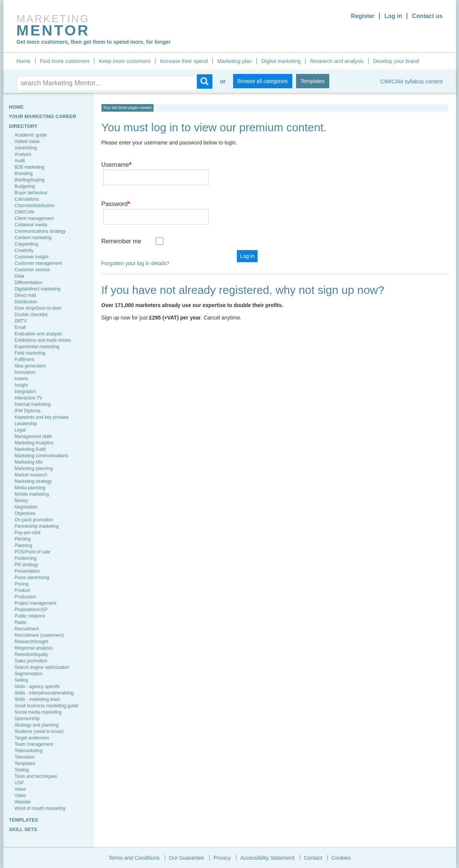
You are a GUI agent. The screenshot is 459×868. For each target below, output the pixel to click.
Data (19, 276)
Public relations (30, 616)
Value (20, 789)
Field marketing (30, 353)
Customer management (38, 263)
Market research (31, 475)
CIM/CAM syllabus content (412, 81)
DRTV (21, 321)
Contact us (427, 16)
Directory (23, 126)
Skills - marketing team (38, 699)
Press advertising (32, 578)
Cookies (341, 858)
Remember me (121, 219)
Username (117, 165)
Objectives (25, 513)
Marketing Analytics (34, 443)
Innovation (25, 372)
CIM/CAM (25, 212)
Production (25, 597)
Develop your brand (396, 61)
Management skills (33, 436)
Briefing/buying (30, 180)
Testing (22, 770)
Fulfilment (25, 359)
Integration (25, 392)
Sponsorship (27, 719)
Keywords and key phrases (42, 417)
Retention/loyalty (31, 654)
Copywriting (27, 244)
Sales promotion (31, 661)
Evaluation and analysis (38, 334)
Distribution (26, 302)
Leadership (26, 424)
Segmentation (29, 674)
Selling (21, 680)
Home (24, 61)
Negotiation (26, 507)
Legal (20, 430)
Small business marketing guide (47, 706)
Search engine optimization (42, 667)
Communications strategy (40, 231)
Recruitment (27, 629)
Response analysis (34, 648)
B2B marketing (30, 167)
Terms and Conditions (134, 858)
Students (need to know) (39, 731)
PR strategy (27, 565)
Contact (313, 858)
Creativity (24, 250)
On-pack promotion (34, 520)
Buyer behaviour (31, 193)
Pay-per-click (28, 533)
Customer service (32, 270)
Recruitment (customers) (39, 635)
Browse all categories (263, 81)
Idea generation (30, 366)
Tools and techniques (36, 776)
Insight (21, 385)
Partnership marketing (37, 526)
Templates (313, 81)
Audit (20, 161)
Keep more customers (125, 61)
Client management (34, 218)
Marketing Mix (29, 462)
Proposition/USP (31, 610)
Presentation (27, 571)
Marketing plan (235, 61)
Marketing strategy (33, 481)
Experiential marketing (37, 347)
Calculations (27, 199)
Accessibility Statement (267, 858)
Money (21, 501)
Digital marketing (281, 61)
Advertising (26, 148)
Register (362, 16)
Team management (34, 744)
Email (20, 327)
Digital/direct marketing (38, 289)
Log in (393, 16)
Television (25, 757)
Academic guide (31, 135)
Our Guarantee (187, 858)
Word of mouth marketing (40, 808)
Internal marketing (33, 404)
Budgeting (25, 186)
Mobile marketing (32, 494)
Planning (24, 545)
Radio (21, 622)
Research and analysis (337, 61)
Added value (27, 141)
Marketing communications (42, 456)
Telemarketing (29, 751)
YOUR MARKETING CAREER (43, 116)
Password (116, 193)
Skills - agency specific (38, 687)
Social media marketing (38, 712)
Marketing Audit (30, 449)
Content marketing (33, 238)
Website (23, 802)
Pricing (22, 584)
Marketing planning (34, 469)
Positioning (26, 558)
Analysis (23, 154)
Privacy (222, 858)
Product (22, 590)
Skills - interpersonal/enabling (44, 693)
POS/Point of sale (33, 552)
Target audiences (32, 738)
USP (19, 783)
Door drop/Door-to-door (38, 308)
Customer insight (32, 257)
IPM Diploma (28, 411)
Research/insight (31, 642)
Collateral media (31, 225)
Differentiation (29, 283)
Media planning (30, 488)
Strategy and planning (37, 725)
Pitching (23, 539)
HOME (16, 107)
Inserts (21, 379)
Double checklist (31, 315)
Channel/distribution (35, 206)
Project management (36, 603)
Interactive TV (29, 398)
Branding (24, 174)
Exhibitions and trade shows (43, 340)
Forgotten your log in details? (136, 241)
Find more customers (65, 61)
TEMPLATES (24, 820)
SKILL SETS (23, 829)
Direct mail (25, 295)
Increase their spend (184, 61)
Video (20, 796)
